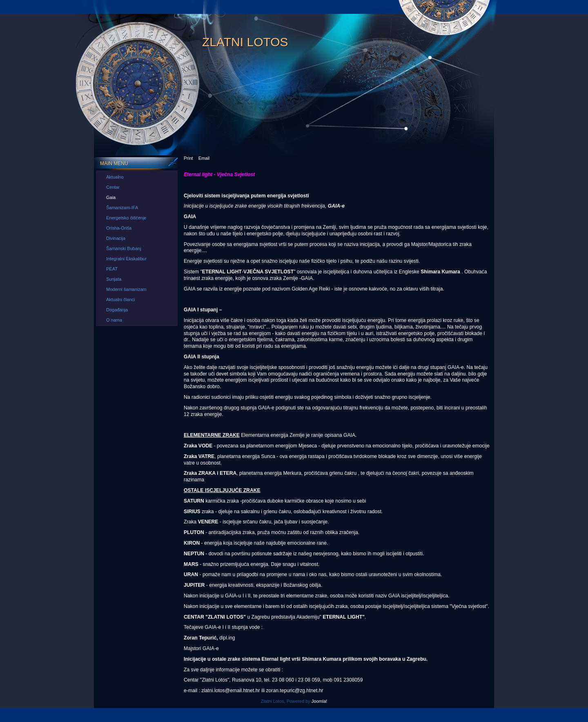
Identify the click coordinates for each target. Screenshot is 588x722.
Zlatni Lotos (245, 42)
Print (188, 158)
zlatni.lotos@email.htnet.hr (231, 691)
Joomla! (320, 701)
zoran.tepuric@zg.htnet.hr (295, 691)
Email (204, 158)
